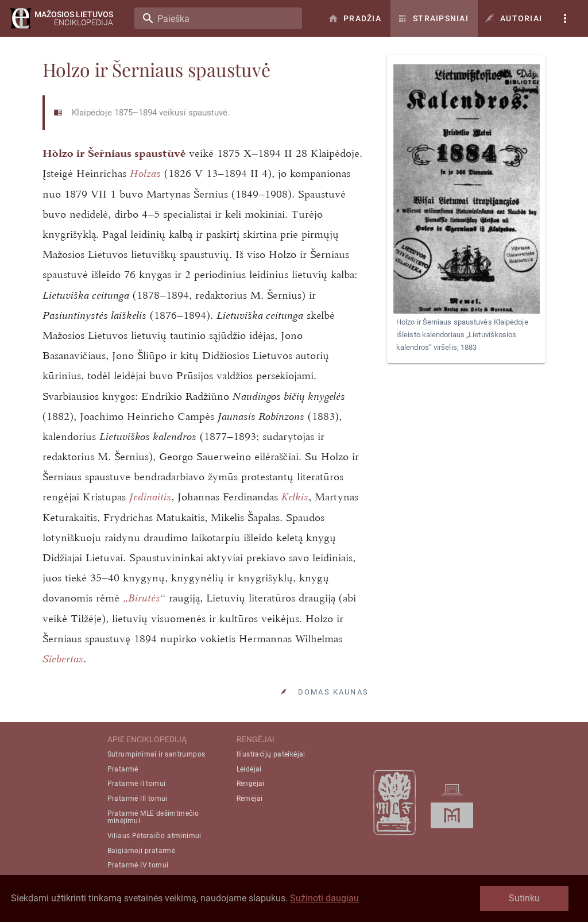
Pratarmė (123, 769)
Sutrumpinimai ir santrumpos (156, 754)
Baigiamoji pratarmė (142, 851)
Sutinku (524, 898)
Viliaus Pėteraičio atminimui (154, 836)
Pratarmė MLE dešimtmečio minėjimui (153, 817)
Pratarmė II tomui (137, 784)
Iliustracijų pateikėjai (271, 754)
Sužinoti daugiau (324, 898)
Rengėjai (251, 784)
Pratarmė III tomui (138, 798)
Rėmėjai (250, 798)
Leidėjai (249, 769)
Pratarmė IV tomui (138, 865)
